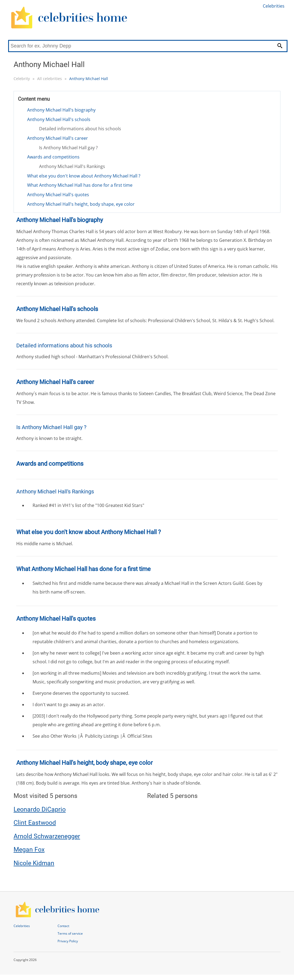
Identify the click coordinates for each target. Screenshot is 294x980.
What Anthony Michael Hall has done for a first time (80, 185)
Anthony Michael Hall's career (58, 138)
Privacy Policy (68, 941)
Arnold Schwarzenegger (47, 836)
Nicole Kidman (34, 863)
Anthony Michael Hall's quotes (58, 195)
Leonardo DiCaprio (40, 809)
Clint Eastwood (35, 823)
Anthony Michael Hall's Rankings (72, 166)
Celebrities (274, 6)
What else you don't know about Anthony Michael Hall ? (84, 176)
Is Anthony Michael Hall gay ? (68, 148)
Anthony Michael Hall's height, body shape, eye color (81, 204)
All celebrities (50, 79)
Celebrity (22, 79)
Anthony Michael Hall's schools (59, 119)
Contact (63, 926)
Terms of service (70, 933)
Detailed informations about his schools (80, 129)
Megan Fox (29, 850)
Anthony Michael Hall (89, 79)
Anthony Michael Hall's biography (61, 110)
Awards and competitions (53, 157)
